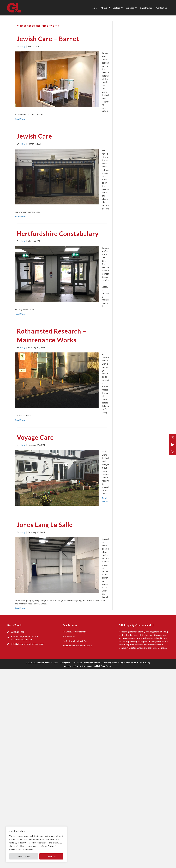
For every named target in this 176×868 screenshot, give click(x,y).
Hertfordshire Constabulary (58, 234)
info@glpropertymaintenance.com (28, 644)
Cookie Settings (24, 856)
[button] (109, 8)
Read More (20, 119)
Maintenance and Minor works (77, 645)
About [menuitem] (104, 8)
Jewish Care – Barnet (48, 39)
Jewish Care (34, 136)
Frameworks (69, 636)
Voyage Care (35, 437)
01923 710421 (18, 632)
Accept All (51, 856)
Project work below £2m (75, 641)
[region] (36, 844)
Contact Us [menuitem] (162, 8)
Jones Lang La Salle (45, 525)
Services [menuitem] (130, 8)
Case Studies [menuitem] (146, 8)
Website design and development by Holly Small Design (88, 666)
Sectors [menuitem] (116, 8)
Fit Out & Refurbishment (75, 632)
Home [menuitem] (94, 8)
